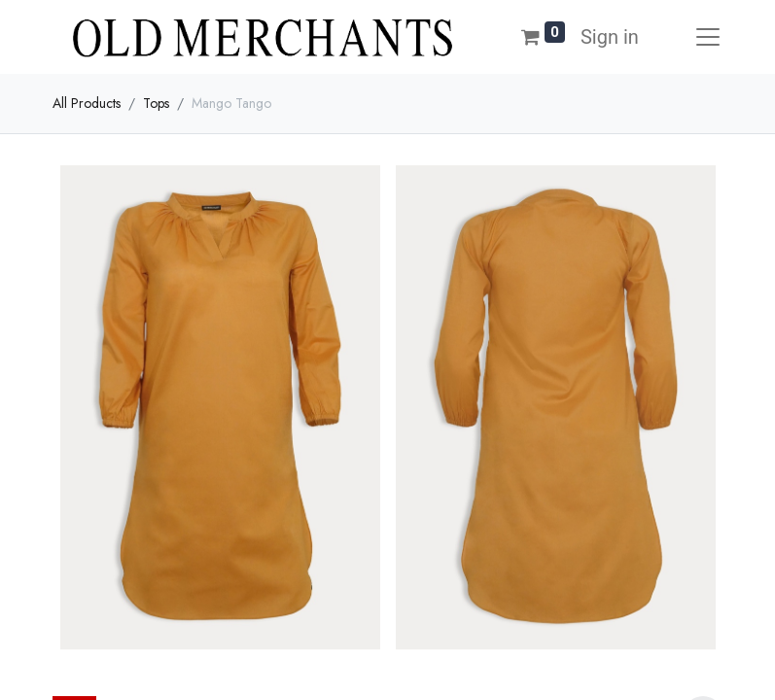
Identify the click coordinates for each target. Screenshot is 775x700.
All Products (87, 103)
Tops (156, 103)
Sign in (610, 37)
